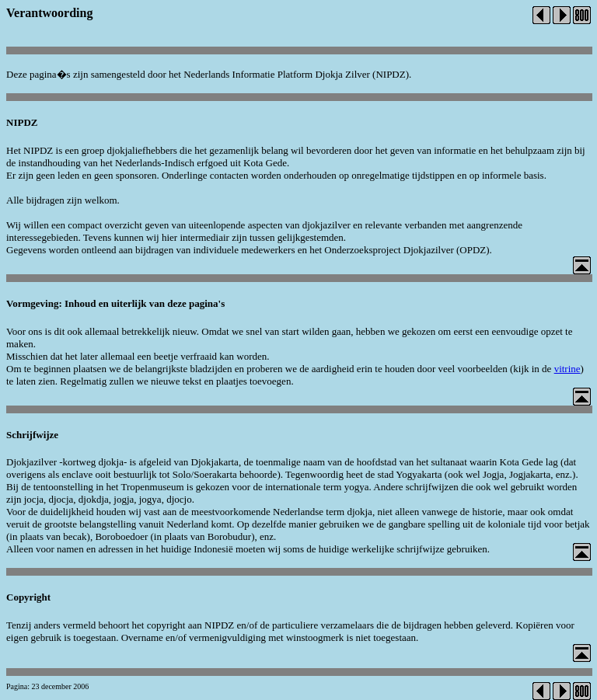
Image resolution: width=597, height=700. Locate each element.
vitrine (567, 369)
